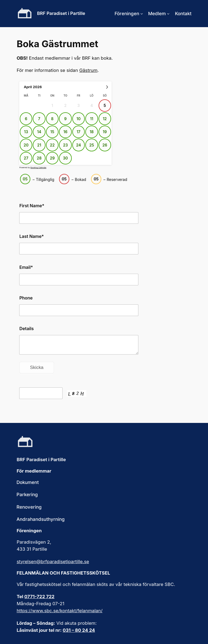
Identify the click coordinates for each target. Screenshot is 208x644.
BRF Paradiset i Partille (61, 13)
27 (26, 158)
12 (105, 119)
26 (105, 145)
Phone (26, 298)
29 (53, 158)
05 (25, 179)
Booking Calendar (39, 168)
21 (39, 145)
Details (26, 329)
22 (52, 145)
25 (92, 145)
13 (26, 132)
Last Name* (32, 236)
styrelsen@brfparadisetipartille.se (53, 562)
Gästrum (88, 70)
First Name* (32, 206)
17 (79, 132)
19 (105, 132)
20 (26, 145)
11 (92, 119)
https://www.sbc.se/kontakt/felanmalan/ (59, 611)
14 (39, 132)
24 (79, 145)
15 (52, 132)
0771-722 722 (39, 597)
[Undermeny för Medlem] (168, 14)
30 (66, 158)
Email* (26, 267)
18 (92, 132)
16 (65, 132)
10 (79, 119)
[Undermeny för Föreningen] (142, 14)
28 (39, 158)
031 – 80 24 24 (79, 630)
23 (66, 145)
